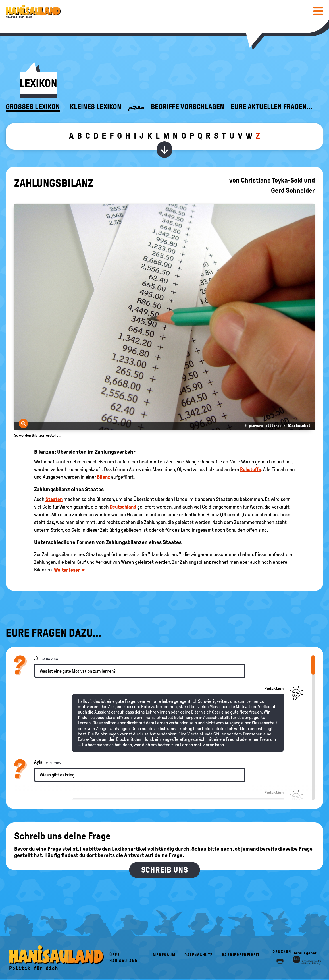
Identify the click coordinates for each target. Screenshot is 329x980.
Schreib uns (165, 870)
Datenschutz (199, 955)
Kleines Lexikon (96, 107)
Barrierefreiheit (241, 955)
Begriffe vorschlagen (188, 107)
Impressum (164, 955)
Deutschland (123, 507)
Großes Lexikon (33, 107)
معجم (136, 107)
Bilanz (103, 477)
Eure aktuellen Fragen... (272, 107)
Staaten (54, 499)
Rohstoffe (251, 469)
